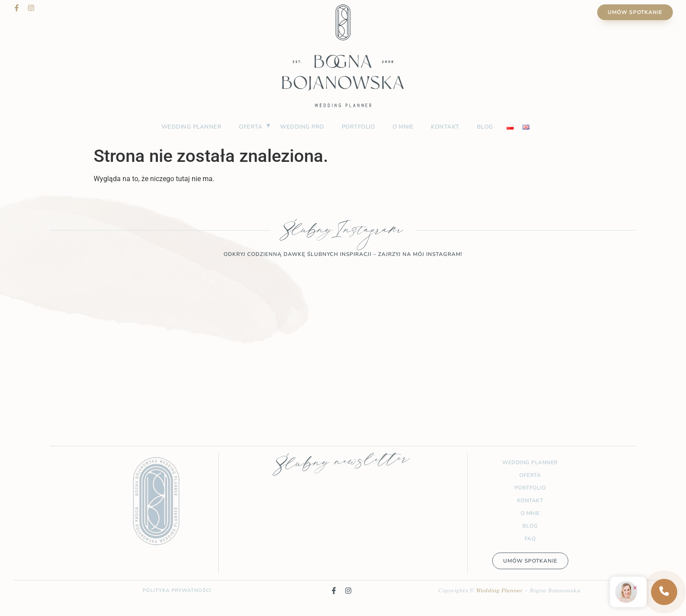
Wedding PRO (302, 127)
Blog (485, 127)
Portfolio (359, 127)
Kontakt (445, 127)
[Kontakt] (664, 592)
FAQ (530, 539)
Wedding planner (192, 127)
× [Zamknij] (635, 588)
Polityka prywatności (177, 590)
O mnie (403, 127)
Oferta (251, 127)
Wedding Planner (499, 591)
